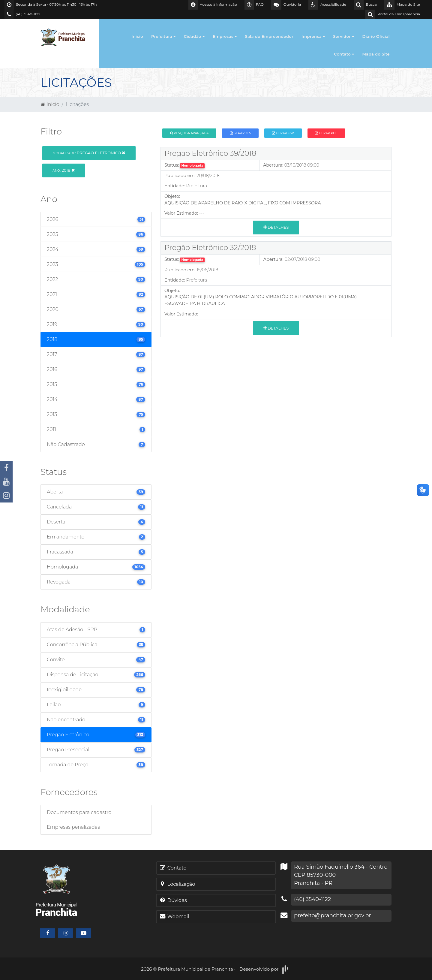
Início (137, 36)
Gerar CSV (283, 133)
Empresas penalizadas (73, 827)
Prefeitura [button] (163, 36)
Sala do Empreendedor (269, 36)
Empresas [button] (225, 36)
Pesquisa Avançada (189, 133)
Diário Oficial (376, 36)
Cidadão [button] (194, 36)
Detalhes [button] (276, 227)
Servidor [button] (343, 36)
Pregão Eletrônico (89, 153)
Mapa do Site (376, 54)
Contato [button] (344, 54)
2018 (63, 170)
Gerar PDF (326, 133)
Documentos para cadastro (79, 812)
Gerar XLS (240, 133)
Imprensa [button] (313, 36)
